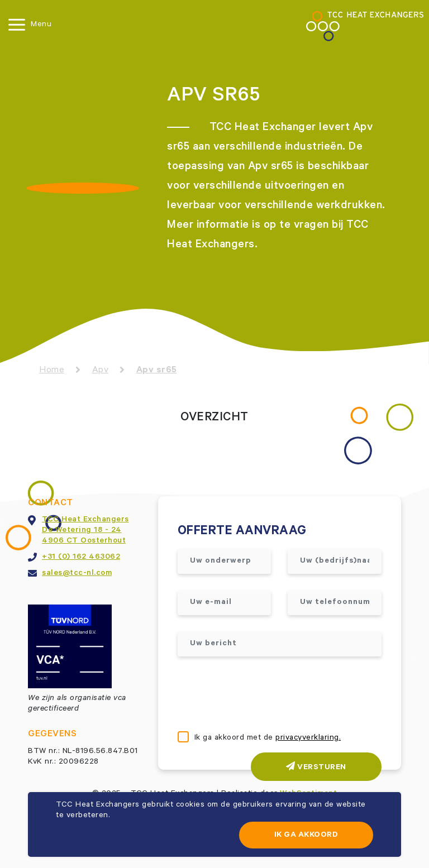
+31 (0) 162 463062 (81, 558)
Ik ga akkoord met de (268, 738)
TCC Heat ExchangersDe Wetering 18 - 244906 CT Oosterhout (85, 531)
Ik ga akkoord (306, 836)
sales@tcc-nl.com (77, 574)
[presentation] (263, 695)
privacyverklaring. (308, 738)
